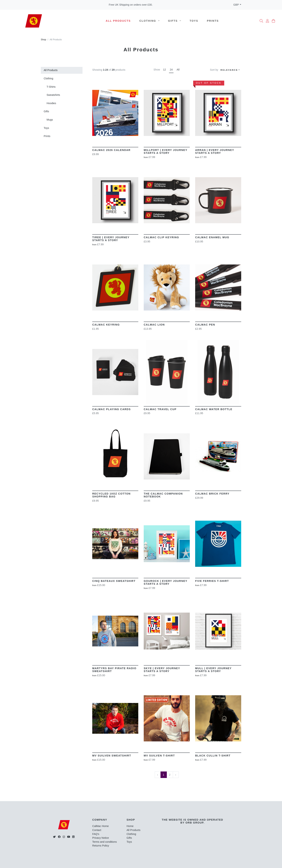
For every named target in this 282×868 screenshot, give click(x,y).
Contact (97, 830)
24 (171, 70)
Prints (213, 21)
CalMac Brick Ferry (212, 494)
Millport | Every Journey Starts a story (165, 151)
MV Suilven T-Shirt (159, 756)
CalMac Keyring (106, 325)
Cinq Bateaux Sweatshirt (114, 581)
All (178, 70)
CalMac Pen (205, 325)
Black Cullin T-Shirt (213, 756)
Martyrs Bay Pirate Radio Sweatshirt (114, 670)
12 (164, 70)
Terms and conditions (105, 842)
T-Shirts (51, 87)
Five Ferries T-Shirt (212, 581)
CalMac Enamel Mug (212, 237)
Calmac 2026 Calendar (111, 150)
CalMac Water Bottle (214, 409)
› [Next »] (176, 775)
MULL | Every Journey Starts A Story (213, 670)
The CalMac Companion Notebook (163, 495)
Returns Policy (101, 846)
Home (130, 826)
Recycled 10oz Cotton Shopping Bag (111, 495)
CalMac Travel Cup (160, 409)
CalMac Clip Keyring (161, 237)
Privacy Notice (101, 838)
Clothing (149, 21)
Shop (43, 40)
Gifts (175, 21)
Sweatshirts (53, 95)
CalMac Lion (154, 325)
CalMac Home (100, 826)
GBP (236, 5)
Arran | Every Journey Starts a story (215, 151)
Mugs (50, 120)
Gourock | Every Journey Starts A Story (166, 582)
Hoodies (51, 103)
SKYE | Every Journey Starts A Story (162, 670)
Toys (194, 21)
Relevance (229, 70)
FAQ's (96, 834)
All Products (118, 21)
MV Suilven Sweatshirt (112, 756)
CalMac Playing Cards (111, 409)
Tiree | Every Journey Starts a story (111, 239)
